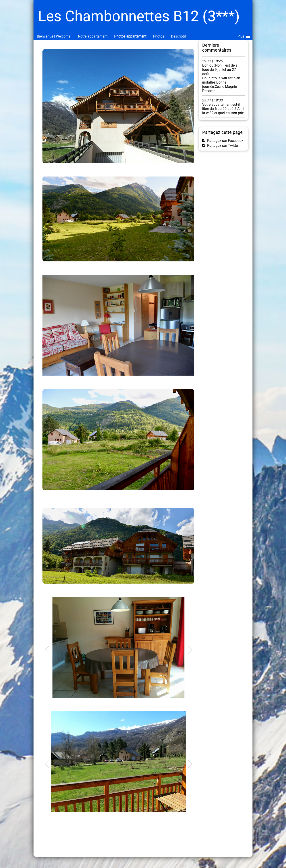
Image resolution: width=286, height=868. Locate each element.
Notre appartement (93, 36)
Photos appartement (130, 36)
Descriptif (179, 36)
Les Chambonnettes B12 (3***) (139, 16)
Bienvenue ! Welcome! (54, 36)
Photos (159, 36)
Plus (244, 36)
